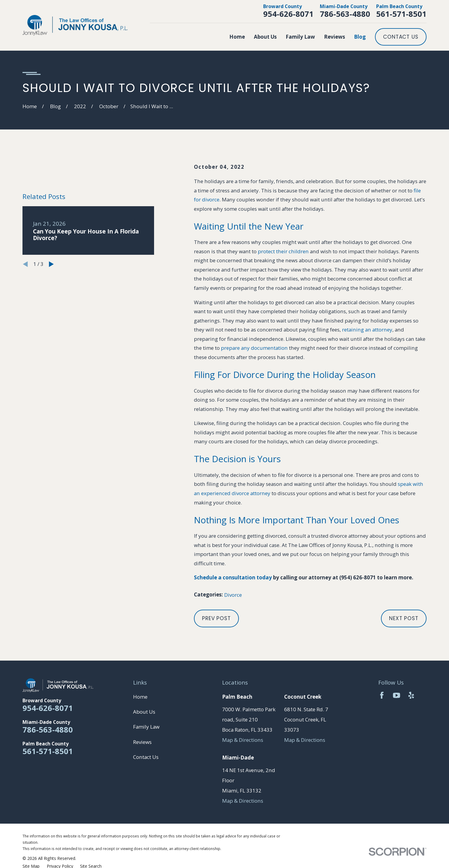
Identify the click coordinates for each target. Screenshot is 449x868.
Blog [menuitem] (360, 37)
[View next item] (51, 264)
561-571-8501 (401, 14)
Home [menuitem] (237, 37)
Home (140, 697)
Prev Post (216, 618)
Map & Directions (243, 740)
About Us (144, 712)
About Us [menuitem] (265, 37)
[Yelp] (411, 695)
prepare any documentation (254, 348)
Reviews (142, 742)
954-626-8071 (288, 14)
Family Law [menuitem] (300, 37)
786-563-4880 (345, 14)
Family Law (146, 727)
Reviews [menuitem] (335, 37)
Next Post (404, 618)
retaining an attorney (367, 330)
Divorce (233, 595)
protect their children (283, 251)
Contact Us (401, 37)
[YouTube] (397, 695)
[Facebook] (382, 695)
